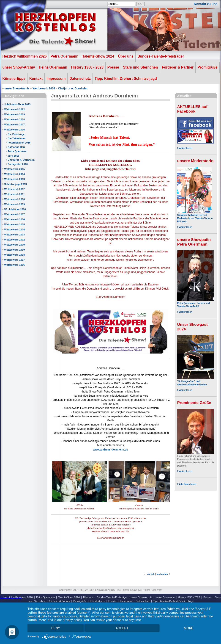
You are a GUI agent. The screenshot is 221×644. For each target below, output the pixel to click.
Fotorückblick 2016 (19, 143)
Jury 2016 (14, 156)
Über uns (126, 56)
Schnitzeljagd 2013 (16, 184)
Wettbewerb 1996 (15, 265)
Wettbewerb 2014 (15, 174)
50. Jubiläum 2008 (15, 209)
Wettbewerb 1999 (15, 250)
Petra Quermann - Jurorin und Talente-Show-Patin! (196, 303)
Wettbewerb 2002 (15, 240)
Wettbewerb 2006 (15, 219)
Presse (113, 67)
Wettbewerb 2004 (15, 229)
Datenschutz (80, 79)
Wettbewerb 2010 (15, 199)
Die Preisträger (17, 134)
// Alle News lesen (187, 484)
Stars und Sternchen (141, 67)
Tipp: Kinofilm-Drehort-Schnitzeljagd (126, 79)
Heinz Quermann (53, 67)
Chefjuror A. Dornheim (73, 88)
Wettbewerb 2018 (15, 119)
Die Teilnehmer (17, 138)
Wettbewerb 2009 (15, 204)
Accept (122, 628)
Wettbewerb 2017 (15, 124)
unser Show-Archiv (19, 67)
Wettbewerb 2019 (15, 114)
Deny (56, 628)
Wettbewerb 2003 (15, 235)
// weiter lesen (185, 148)
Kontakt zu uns (206, 4)
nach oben (162, 574)
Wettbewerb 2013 (15, 179)
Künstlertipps (14, 79)
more (188, 628)
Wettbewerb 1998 (15, 255)
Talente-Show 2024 (98, 56)
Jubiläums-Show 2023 (18, 104)
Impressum (56, 79)
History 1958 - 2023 (87, 67)
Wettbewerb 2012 (15, 189)
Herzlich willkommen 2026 (25, 56)
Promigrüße (207, 67)
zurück (151, 574)
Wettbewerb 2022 (15, 109)
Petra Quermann (64, 56)
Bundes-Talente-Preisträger (161, 56)
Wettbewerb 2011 (15, 194)
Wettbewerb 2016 (44, 88)
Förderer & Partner (178, 67)
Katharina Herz (17, 147)
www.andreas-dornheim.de (110, 450)
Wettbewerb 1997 (15, 260)
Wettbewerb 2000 (15, 245)
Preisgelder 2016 (18, 164)
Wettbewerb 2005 (15, 224)
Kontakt (36, 79)
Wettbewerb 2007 (15, 214)
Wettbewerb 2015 (15, 169)
